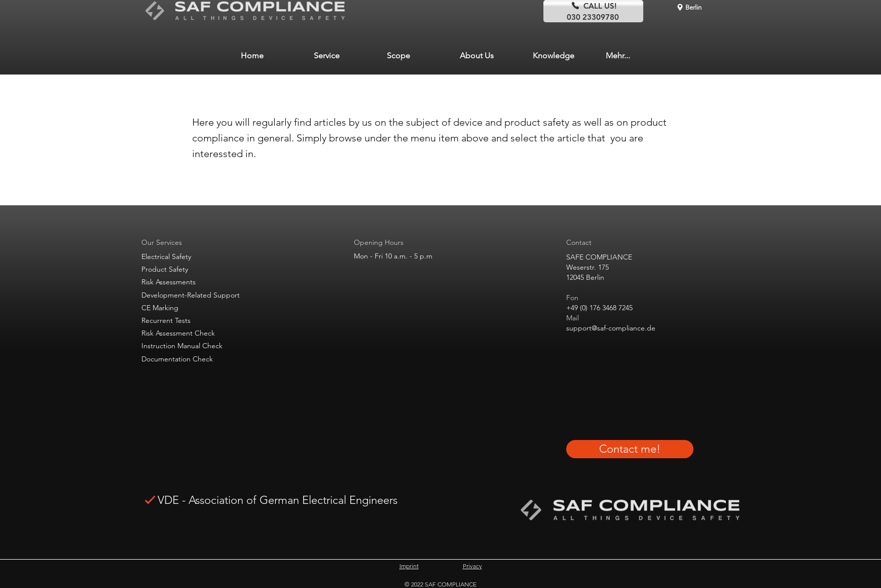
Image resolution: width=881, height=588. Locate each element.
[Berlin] (689, 7)
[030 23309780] (593, 17)
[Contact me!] (630, 449)
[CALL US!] (593, 6)
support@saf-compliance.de (611, 328)
